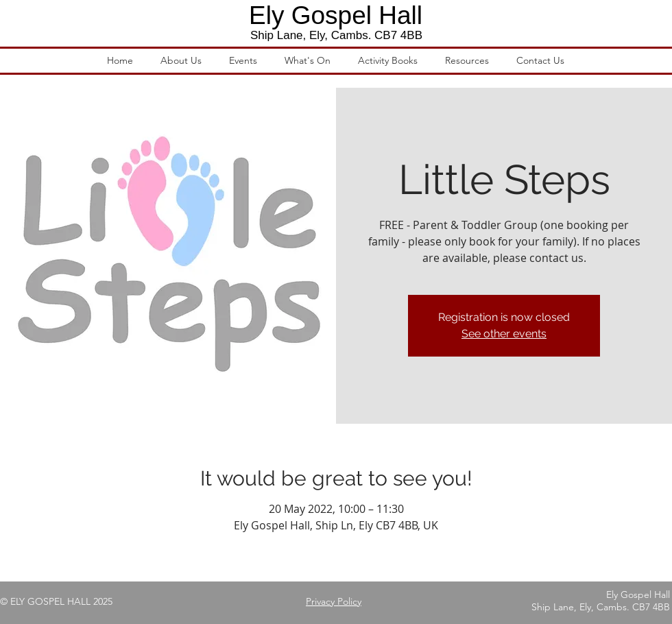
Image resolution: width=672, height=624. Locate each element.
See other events (504, 334)
